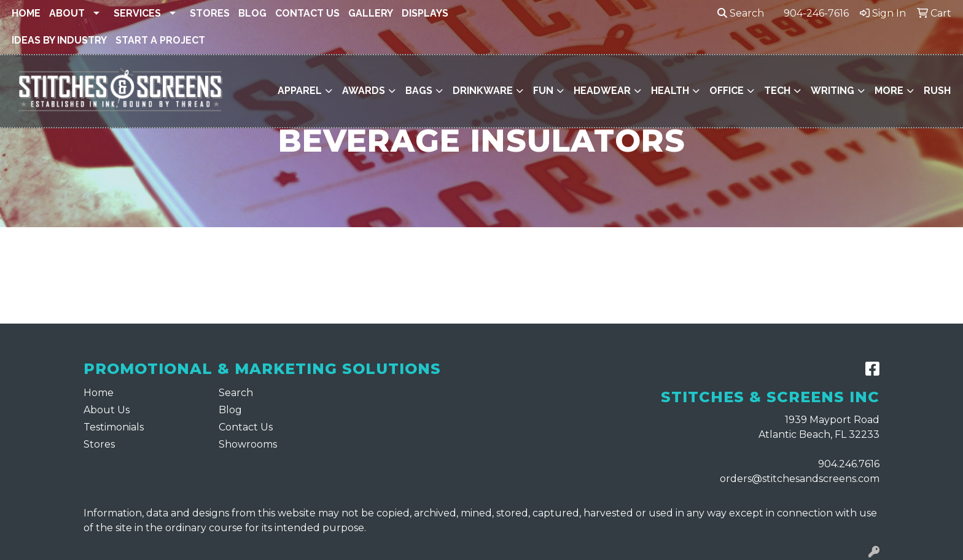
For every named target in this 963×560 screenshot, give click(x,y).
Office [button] (727, 91)
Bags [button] (419, 91)
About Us (107, 410)
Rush (937, 91)
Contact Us (307, 13)
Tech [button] (777, 91)
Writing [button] (832, 91)
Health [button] (670, 91)
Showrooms (248, 444)
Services (137, 13)
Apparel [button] (300, 91)
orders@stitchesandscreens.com (800, 479)
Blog (252, 13)
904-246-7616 (816, 13)
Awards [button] (364, 91)
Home (26, 13)
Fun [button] (543, 91)
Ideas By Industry (59, 40)
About (67, 13)
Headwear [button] (602, 91)
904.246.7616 (849, 464)
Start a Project (160, 40)
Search (741, 13)
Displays (425, 13)
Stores (210, 13)
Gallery (371, 13)
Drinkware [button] (483, 91)
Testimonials (114, 427)
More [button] (889, 91)
